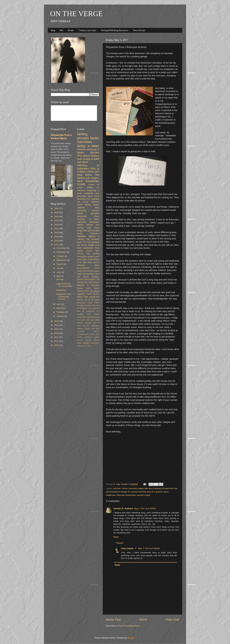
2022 (57, 225)
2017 (57, 245)
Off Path (60, 280)
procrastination (83, 268)
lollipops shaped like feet (88, 329)
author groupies (88, 213)
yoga (97, 300)
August (60, 264)
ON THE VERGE (76, 14)
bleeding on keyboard (88, 285)
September (62, 260)
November (62, 252)
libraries (95, 152)
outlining (88, 337)
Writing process (83, 136)
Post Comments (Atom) (129, 626)
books (95, 138)
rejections (82, 222)
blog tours (93, 228)
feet (84, 326)
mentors (91, 257)
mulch (79, 337)
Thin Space (84, 156)
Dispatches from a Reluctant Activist (64, 296)
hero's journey (93, 294)
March (60, 308)
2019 (57, 237)
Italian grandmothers (86, 274)
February (61, 312)
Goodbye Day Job (92, 305)
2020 (57, 233)
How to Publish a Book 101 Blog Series (88, 172)
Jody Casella (127, 548)
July (59, 268)
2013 (57, 333)
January (60, 316)
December (62, 248)
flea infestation (93, 326)
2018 (57, 241)
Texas (91, 282)
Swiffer (96, 314)
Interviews (85, 142)
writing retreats (85, 225)
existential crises (88, 216)
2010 (57, 345)
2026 (57, 208)
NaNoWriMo (92, 181)
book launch (93, 262)
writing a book (91, 159)
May (59, 276)
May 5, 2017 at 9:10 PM (145, 509)
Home (143, 620)
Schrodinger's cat (92, 280)
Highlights (82, 236)
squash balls (83, 297)
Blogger (131, 638)
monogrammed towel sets (88, 334)
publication (88, 248)
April (59, 304)
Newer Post (113, 620)
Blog (53, 30)
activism (117, 488)
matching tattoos (88, 331)
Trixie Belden (93, 259)
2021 (57, 229)
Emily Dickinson (88, 233)
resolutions (94, 222)
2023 (57, 220)
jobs (85, 257)
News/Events (139, 30)
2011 (57, 341)
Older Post (172, 620)
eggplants (81, 294)
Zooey (96, 282)
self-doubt (83, 162)
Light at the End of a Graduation (64, 285)
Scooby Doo (82, 282)
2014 (57, 329)
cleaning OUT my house (88, 291)
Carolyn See (84, 254)
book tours (94, 196)
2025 (57, 213)
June (59, 272)
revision (82, 149)
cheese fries (82, 317)
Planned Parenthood (126, 495)
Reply (116, 537)
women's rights (144, 495)
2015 (57, 325)
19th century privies (91, 271)
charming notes (88, 265)
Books (71, 30)
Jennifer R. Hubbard (123, 509)
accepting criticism (88, 210)
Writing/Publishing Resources (115, 30)
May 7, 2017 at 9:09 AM (149, 548)
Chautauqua (82, 303)
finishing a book (88, 219)
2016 (57, 321)
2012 (57, 337)
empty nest (82, 231)
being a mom (88, 146)
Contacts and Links (87, 30)
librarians (81, 199)
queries (88, 340)
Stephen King (88, 208)
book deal (82, 262)
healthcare (111, 495)
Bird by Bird (94, 231)
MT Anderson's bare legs (87, 308)
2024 (57, 217)
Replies (120, 543)
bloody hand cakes (88, 288)
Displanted (61, 290)
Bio (62, 30)
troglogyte (86, 343)
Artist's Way (93, 251)
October (60, 256)
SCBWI (81, 184)
